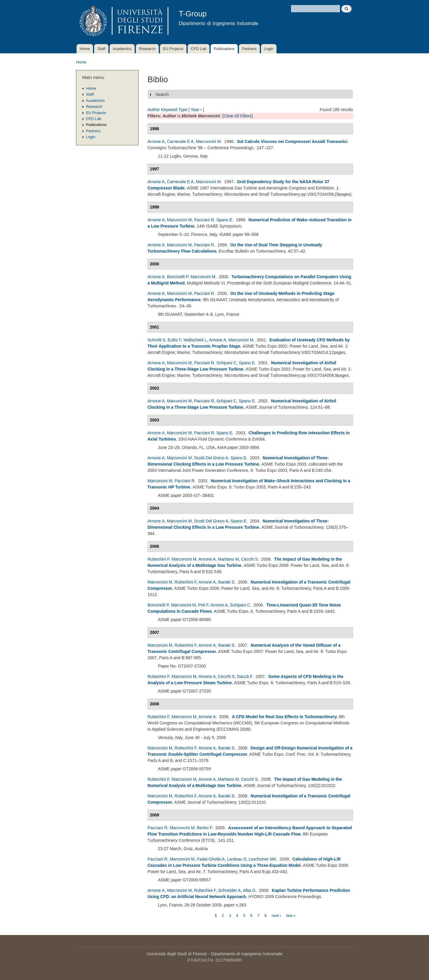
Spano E (224, 220)
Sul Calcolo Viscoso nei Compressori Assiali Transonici (292, 141)
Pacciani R (204, 220)
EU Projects (173, 49)
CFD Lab (198, 49)
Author (154, 110)
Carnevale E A (180, 141)
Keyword (169, 110)
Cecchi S (249, 559)
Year (195, 110)
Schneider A (229, 890)
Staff (101, 49)
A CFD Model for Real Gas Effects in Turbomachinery (284, 717)
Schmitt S (156, 340)
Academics (122, 49)
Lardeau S (237, 859)
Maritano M (229, 559)
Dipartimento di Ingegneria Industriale (247, 954)
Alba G (249, 890)
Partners (249, 49)
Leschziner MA (262, 859)
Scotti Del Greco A (211, 458)
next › (277, 915)
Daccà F (244, 676)
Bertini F (205, 828)
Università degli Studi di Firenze (177, 954)
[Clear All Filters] (237, 116)
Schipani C (226, 363)
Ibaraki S (226, 582)
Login (269, 49)
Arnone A (156, 141)
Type (183, 110)
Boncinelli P (177, 277)
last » (291, 915)
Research (147, 49)
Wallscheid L (195, 340)
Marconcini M (208, 141)
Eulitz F (174, 340)
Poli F (203, 605)
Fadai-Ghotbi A (211, 859)
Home (85, 49)
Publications (224, 49)
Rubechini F (158, 559)
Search (162, 94)
